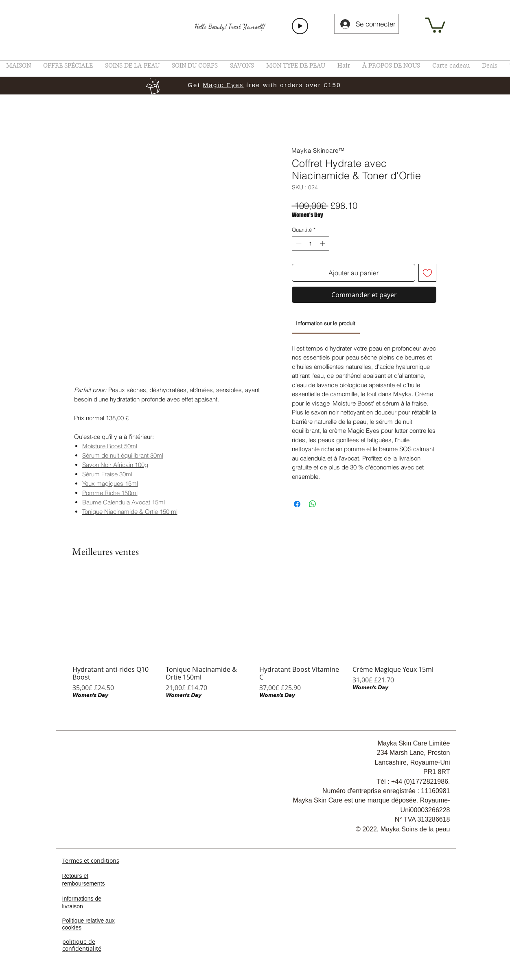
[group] (255, 637)
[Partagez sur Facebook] (297, 504)
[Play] (300, 26)
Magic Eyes (223, 85)
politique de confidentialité (82, 945)
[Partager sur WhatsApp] (313, 504)
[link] (435, 24)
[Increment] (323, 243)
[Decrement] (298, 243)
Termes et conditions (91, 861)
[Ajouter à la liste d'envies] (427, 273)
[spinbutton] (310, 243)
